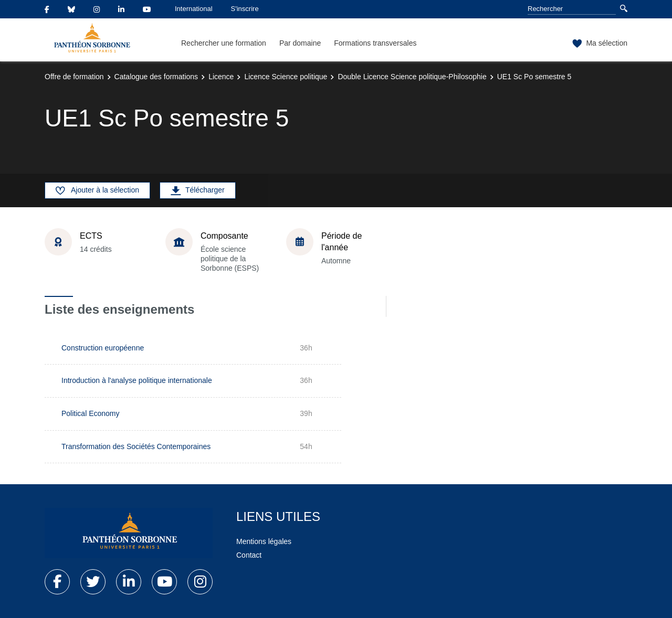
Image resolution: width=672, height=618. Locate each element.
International (194, 9)
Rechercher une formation (224, 43)
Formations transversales (375, 43)
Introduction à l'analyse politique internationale (137, 380)
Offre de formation (74, 77)
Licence (221, 77)
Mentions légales (264, 541)
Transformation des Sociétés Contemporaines (136, 446)
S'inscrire (245, 9)
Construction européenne (103, 348)
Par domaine (300, 43)
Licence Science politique (286, 77)
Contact (249, 555)
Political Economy (91, 413)
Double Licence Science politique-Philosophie (412, 77)
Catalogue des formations (156, 77)
